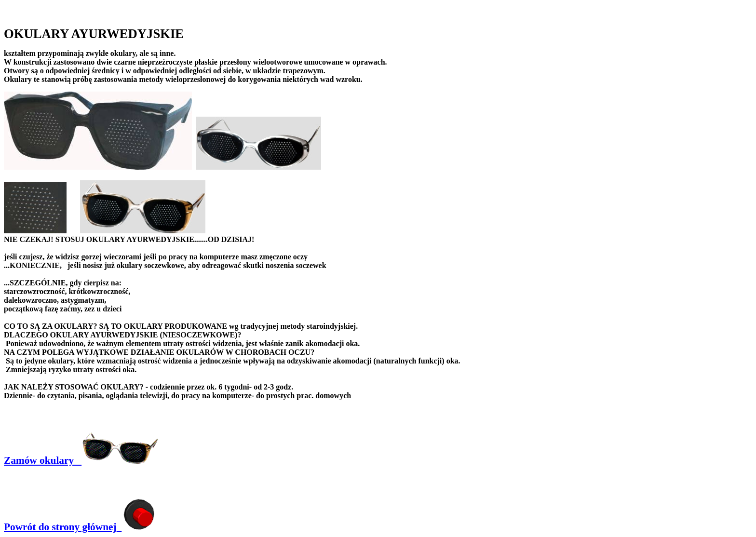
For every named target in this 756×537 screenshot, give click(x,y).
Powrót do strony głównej (79, 527)
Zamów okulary (81, 460)
